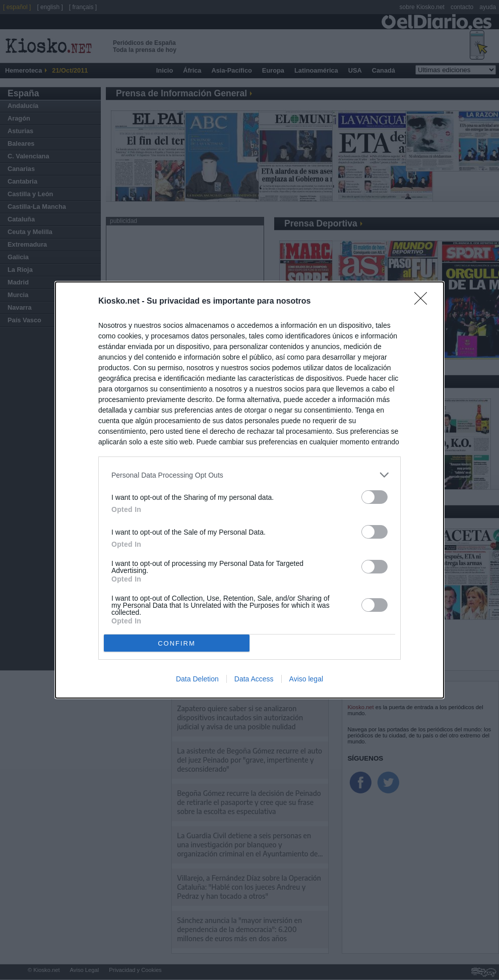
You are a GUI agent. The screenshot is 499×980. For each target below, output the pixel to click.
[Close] (424, 302)
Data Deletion (197, 679)
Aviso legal (306, 679)
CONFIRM (177, 643)
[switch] (375, 497)
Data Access (254, 679)
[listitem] (249, 475)
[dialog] (249, 490)
